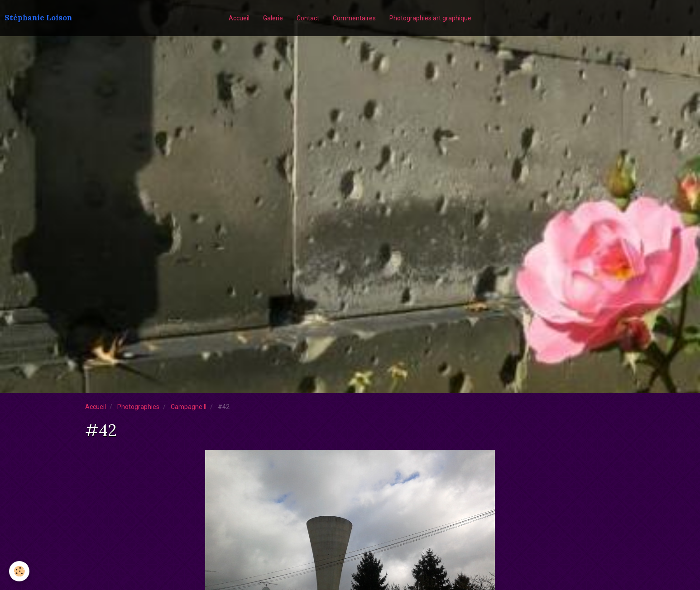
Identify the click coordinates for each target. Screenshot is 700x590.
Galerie (273, 18)
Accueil (239, 18)
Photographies (138, 407)
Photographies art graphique (430, 18)
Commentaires (354, 18)
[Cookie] (19, 571)
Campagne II (189, 407)
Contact (308, 18)
